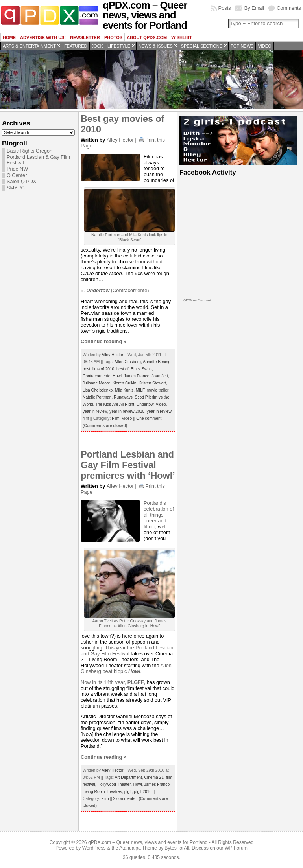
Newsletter (85, 37)
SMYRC (16, 188)
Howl (117, 376)
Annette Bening (157, 362)
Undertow (145, 404)
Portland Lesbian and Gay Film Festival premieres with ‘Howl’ (128, 465)
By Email (254, 8)
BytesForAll (177, 848)
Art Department (128, 777)
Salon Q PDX (21, 182)
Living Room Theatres (102, 792)
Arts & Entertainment (29, 46)
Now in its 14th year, (112, 682)
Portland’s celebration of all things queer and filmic (159, 515)
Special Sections (202, 46)
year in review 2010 (127, 411)
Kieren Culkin (125, 383)
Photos (113, 37)
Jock (97, 46)
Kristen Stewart (152, 383)
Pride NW (17, 169)
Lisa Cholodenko (98, 390)
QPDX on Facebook (197, 300)
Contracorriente (97, 376)
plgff (128, 792)
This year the (120, 648)
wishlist (182, 37)
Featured (76, 46)
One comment (149, 418)
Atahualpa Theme (138, 848)
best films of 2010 (98, 369)
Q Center (17, 175)
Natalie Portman (97, 397)
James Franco (137, 376)
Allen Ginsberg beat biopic (126, 668)
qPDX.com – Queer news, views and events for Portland (148, 842)
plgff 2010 (143, 792)
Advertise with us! (43, 37)
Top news (242, 46)
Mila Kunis (124, 390)
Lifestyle (119, 46)
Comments (289, 8)
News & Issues (156, 46)
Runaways (123, 397)
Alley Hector (120, 140)
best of (123, 369)
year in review (95, 411)
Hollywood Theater (114, 784)
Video (264, 46)
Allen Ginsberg (128, 362)
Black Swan (141, 369)
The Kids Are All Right (115, 404)
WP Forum (236, 848)
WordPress (94, 848)
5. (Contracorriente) (115, 290)
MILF (140, 390)
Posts (225, 8)
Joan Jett (160, 376)
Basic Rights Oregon (30, 151)
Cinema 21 (154, 777)
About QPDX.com (147, 37)
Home (9, 37)
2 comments (124, 799)
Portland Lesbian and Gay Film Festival (127, 651)
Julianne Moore (96, 383)
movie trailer (158, 390)
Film (115, 418)
